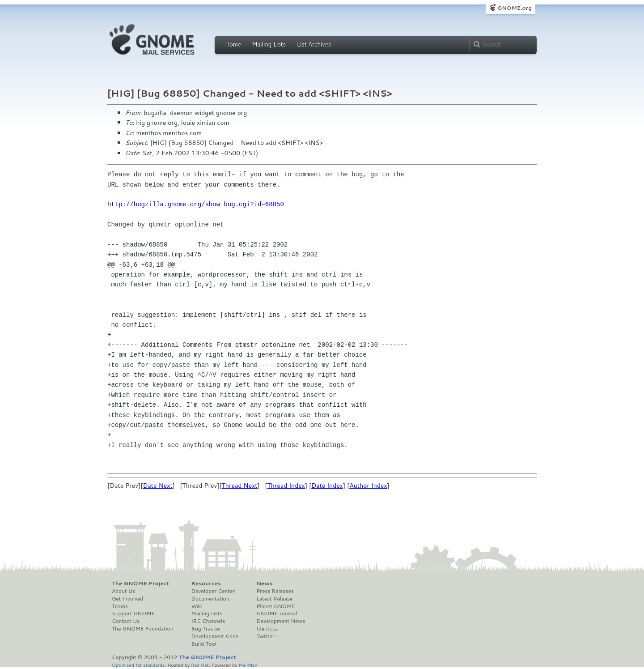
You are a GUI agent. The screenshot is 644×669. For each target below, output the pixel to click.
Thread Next (240, 486)
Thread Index (286, 486)
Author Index (368, 486)
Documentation (210, 599)
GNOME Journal (277, 614)
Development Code (215, 636)
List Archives (314, 44)
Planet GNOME (275, 606)
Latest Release (274, 599)
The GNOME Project (140, 584)
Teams (120, 606)
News (264, 584)
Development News (281, 621)
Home (233, 44)
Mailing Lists (269, 44)
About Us (123, 591)
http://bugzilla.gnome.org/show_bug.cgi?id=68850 (196, 204)
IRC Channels (208, 621)
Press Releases (275, 591)
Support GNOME (133, 614)
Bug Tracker (206, 629)
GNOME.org (515, 8)
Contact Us (126, 621)
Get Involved (127, 599)
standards (154, 665)
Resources (206, 584)
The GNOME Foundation (143, 629)
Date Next (157, 486)
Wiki (197, 606)
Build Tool (204, 644)
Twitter (265, 636)
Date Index (327, 486)
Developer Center (213, 591)
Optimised (123, 665)
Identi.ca (267, 629)
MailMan (248, 665)
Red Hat (200, 665)
